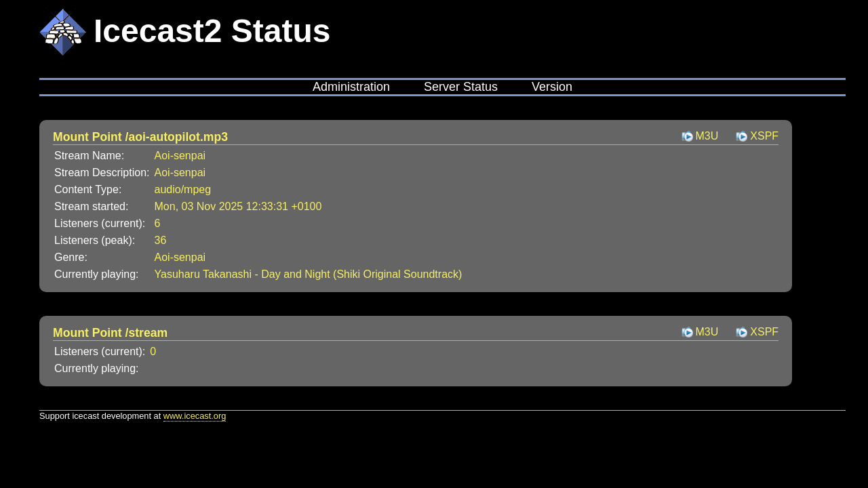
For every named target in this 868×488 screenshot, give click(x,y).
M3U (707, 136)
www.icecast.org (195, 416)
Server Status (461, 87)
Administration (351, 87)
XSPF (764, 136)
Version (552, 87)
